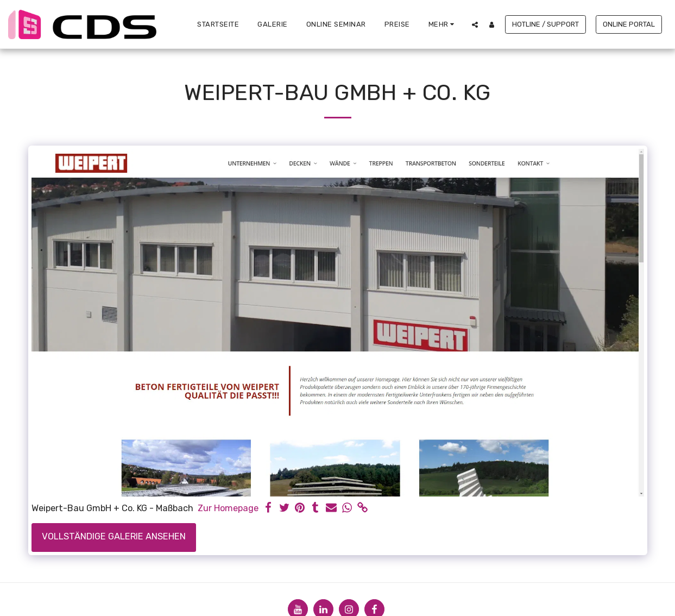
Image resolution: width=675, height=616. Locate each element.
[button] (475, 24)
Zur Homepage (228, 508)
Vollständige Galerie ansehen (114, 536)
